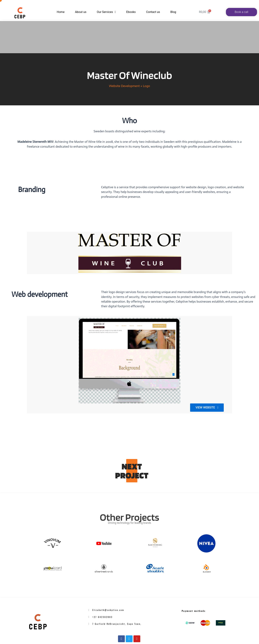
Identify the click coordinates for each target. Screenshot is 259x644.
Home (62, 12)
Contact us (152, 12)
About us (82, 12)
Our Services (106, 12)
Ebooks (130, 12)
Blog (172, 12)
